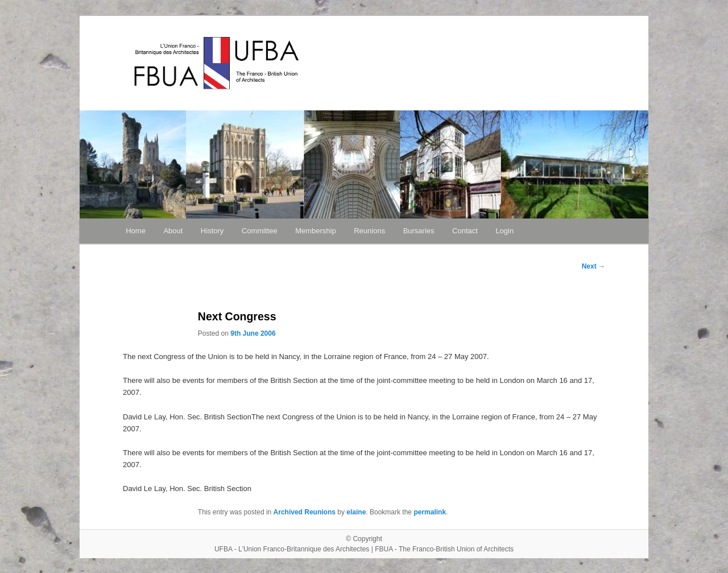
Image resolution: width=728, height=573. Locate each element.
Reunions (369, 231)
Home (136, 231)
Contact (465, 231)
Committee (260, 231)
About (173, 231)
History (212, 231)
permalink (430, 512)
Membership (316, 231)
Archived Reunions (305, 512)
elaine (356, 512)
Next (593, 266)
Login (504, 231)
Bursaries (419, 231)
